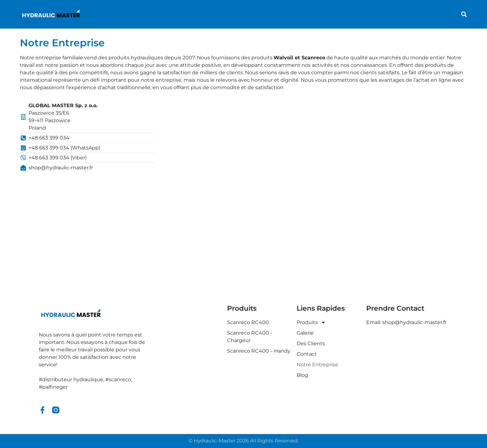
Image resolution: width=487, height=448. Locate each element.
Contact (307, 354)
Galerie (305, 333)
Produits (311, 322)
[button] (464, 14)
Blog (302, 375)
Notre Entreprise (317, 365)
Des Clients (311, 343)
